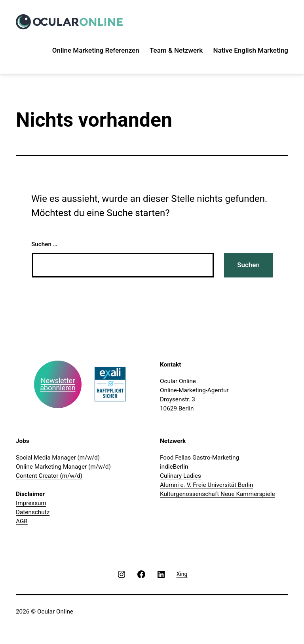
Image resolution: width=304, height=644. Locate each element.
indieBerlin (174, 467)
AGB (22, 521)
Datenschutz (33, 512)
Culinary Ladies (180, 476)
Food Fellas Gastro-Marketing (199, 458)
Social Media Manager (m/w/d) (58, 458)
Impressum (31, 503)
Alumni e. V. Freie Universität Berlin (207, 485)
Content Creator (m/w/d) (49, 476)
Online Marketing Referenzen (96, 50)
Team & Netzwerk (176, 50)
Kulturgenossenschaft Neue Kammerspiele (218, 494)
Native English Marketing (251, 50)
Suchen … (44, 244)
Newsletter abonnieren (58, 384)
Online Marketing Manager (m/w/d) (63, 467)
